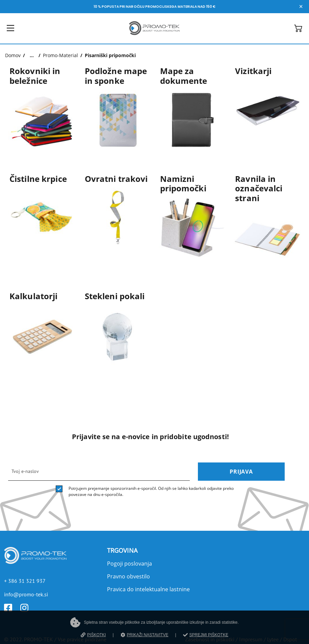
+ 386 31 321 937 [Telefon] (25, 581)
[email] (99, 472)
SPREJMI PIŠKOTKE (206, 635)
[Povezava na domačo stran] (154, 36)
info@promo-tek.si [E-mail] (26, 594)
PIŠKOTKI (93, 635)
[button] (298, 30)
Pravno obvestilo (128, 576)
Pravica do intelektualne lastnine (148, 589)
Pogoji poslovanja (130, 564)
